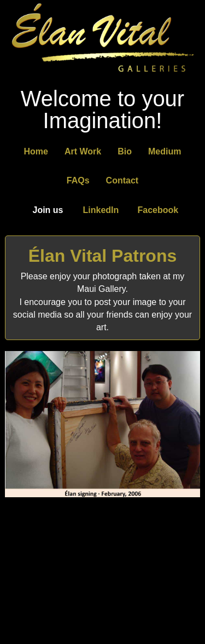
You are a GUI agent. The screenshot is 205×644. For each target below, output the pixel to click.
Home (36, 151)
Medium (165, 151)
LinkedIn (101, 210)
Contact (122, 180)
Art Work (83, 151)
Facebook (158, 210)
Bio (125, 151)
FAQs (78, 180)
